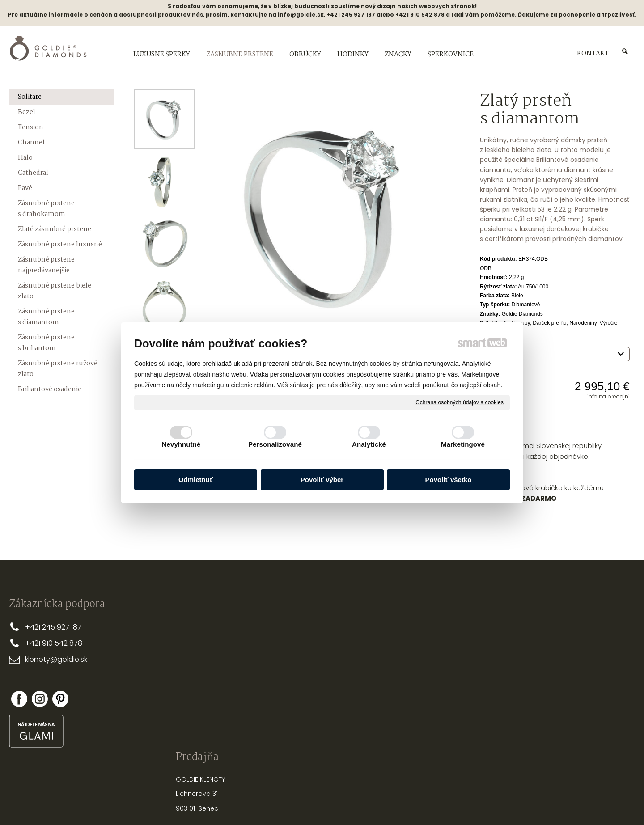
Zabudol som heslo (549, 696)
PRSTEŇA (438, 637)
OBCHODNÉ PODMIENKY (303, 656)
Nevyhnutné (181, 444)
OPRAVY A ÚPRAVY (424, 705)
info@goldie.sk (301, 15)
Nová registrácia (546, 690)
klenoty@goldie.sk (56, 659)
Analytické (369, 444)
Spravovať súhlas (472, 802)
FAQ (274, 685)
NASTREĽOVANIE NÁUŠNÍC (435, 690)
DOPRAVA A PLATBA (297, 641)
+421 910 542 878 (54, 643)
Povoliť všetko (449, 480)
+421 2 (36, 627)
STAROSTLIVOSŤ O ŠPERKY (436, 676)
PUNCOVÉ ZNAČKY (425, 719)
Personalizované (275, 444)
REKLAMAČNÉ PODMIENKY (305, 670)
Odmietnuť (196, 480)
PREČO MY (283, 626)
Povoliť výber (322, 480)
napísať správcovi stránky (293, 802)
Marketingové (463, 444)
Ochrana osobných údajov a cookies (460, 402)
